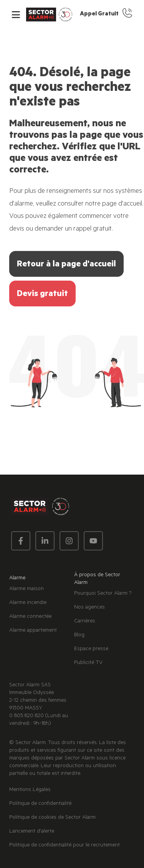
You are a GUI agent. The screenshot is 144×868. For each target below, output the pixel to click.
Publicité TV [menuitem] (88, 663)
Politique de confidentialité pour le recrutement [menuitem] (65, 846)
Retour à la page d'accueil (66, 265)
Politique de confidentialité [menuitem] (40, 804)
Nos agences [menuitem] (89, 608)
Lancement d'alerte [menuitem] (32, 832)
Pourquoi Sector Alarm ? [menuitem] (103, 594)
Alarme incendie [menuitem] (28, 603)
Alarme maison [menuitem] (26, 589)
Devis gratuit (42, 294)
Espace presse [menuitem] (91, 649)
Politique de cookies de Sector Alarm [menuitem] (52, 818)
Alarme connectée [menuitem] (30, 617)
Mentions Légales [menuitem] (30, 790)
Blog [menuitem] (79, 636)
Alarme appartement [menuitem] (33, 631)
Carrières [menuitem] (85, 622)
